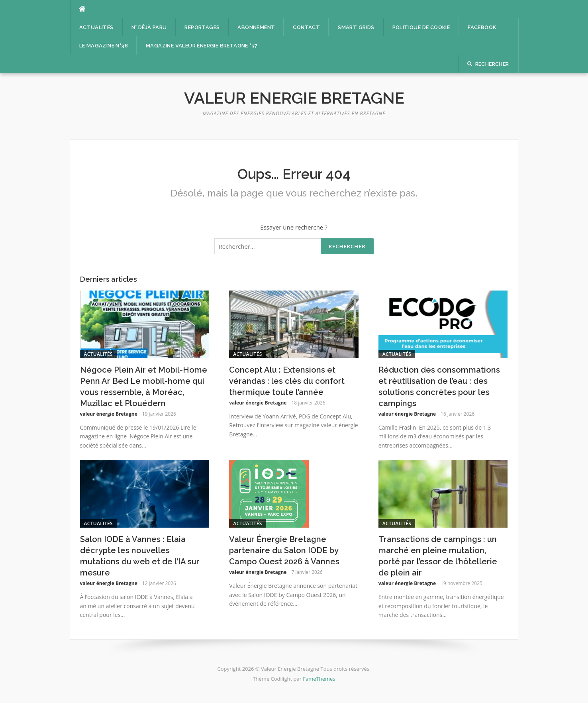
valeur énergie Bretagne (109, 414)
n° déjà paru (149, 27)
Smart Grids (356, 27)
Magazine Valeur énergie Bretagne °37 (202, 46)
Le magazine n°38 (104, 46)
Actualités (96, 27)
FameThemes (319, 679)
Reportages (202, 27)
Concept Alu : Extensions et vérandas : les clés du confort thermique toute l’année (287, 381)
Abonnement (256, 27)
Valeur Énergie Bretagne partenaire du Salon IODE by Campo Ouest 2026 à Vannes (284, 550)
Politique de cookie (421, 27)
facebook (482, 27)
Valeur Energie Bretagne (294, 98)
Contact (306, 27)
